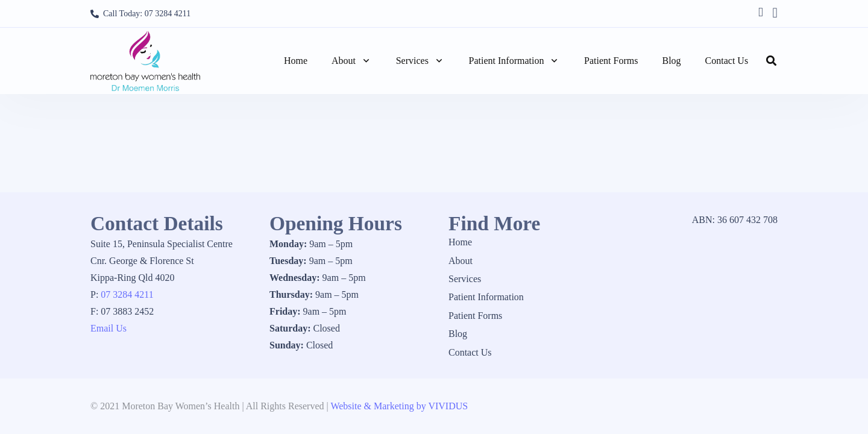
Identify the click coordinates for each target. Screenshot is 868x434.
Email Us (108, 328)
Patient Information (486, 297)
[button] (364, 61)
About (461, 261)
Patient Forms (475, 316)
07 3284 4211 (127, 294)
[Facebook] (761, 12)
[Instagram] (775, 13)
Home (460, 242)
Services (465, 279)
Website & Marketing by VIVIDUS (399, 406)
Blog (458, 334)
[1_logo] (145, 61)
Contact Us (470, 352)
